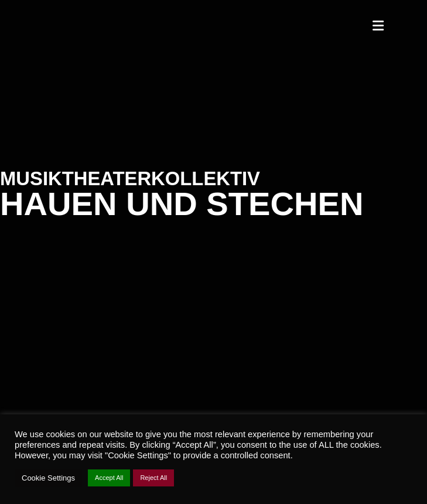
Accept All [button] (109, 478)
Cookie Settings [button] (48, 478)
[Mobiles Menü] (378, 26)
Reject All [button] (153, 478)
